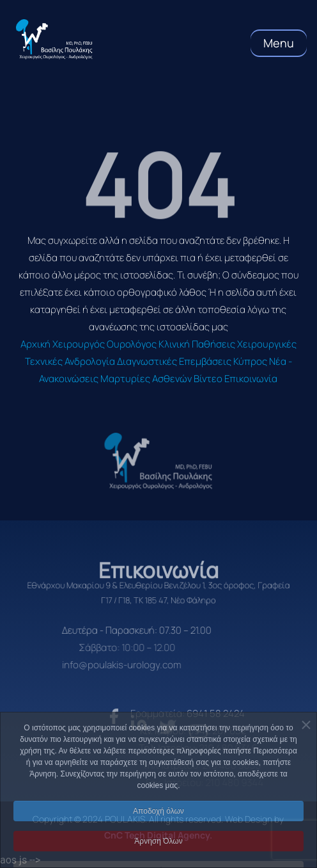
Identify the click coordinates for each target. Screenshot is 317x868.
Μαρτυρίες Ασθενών (146, 379)
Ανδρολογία (90, 361)
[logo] (158, 461)
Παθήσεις (213, 344)
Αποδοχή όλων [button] (158, 828)
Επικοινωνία (251, 379)
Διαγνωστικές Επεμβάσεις (174, 361)
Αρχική (35, 344)
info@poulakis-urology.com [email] (109, 665)
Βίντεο (208, 379)
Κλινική (174, 344)
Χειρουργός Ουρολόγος (104, 344)
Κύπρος (250, 361)
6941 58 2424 (230, 713)
